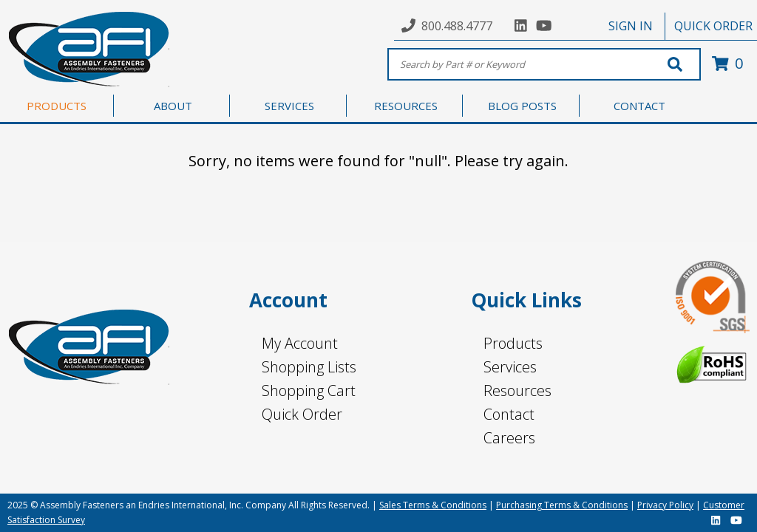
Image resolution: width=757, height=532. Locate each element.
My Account (300, 343)
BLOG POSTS (522, 106)
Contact (509, 414)
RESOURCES (406, 106)
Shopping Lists (309, 367)
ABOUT (173, 106)
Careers (509, 438)
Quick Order (302, 414)
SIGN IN (631, 26)
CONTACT (639, 106)
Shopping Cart (309, 391)
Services (510, 367)
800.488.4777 (457, 26)
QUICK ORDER (713, 26)
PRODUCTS (57, 106)
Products (513, 343)
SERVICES (289, 106)
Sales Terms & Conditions (433, 505)
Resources (517, 391)
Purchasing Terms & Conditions (562, 505)
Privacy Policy (665, 505)
